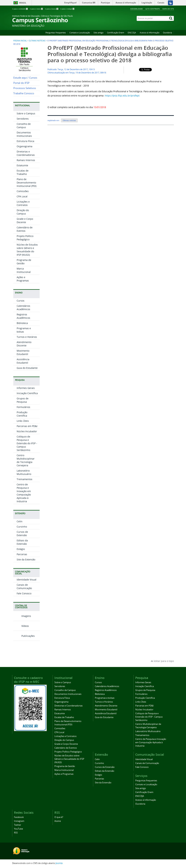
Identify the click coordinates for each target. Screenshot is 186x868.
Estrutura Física (25, 141)
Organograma (25, 146)
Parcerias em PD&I (27, 426)
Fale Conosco (24, 593)
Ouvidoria (167, 33)
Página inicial (20, 41)
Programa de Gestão (24, 262)
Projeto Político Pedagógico (25, 238)
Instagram (19, 821)
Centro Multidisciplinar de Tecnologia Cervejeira (26, 460)
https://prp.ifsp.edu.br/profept (122, 96)
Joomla (59, 863)
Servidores (23, 119)
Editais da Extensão (22, 542)
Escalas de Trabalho (23, 172)
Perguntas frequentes (56, 33)
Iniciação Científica (27, 393)
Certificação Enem (116, 33)
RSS (16, 833)
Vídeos (21, 626)
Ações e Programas (23, 279)
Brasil (23, 3)
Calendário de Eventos (25, 229)
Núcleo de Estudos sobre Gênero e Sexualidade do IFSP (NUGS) (27, 250)
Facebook (19, 817)
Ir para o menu (37, 9)
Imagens (22, 616)
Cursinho (22, 527)
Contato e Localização (80, 33)
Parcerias (22, 554)
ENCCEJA (132, 33)
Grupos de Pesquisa (23, 400)
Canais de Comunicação (24, 586)
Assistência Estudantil (23, 361)
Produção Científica (22, 414)
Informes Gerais (26, 388)
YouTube (18, 829)
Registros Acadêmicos (23, 316)
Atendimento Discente (24, 344)
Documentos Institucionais (24, 134)
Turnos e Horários (27, 337)
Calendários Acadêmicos (23, 308)
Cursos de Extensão (22, 533)
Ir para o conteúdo (20, 9)
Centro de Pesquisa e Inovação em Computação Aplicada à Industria (24, 493)
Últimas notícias (69, 120)
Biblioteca (22, 323)
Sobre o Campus (26, 113)
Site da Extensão (26, 559)
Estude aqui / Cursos (25, 78)
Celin (20, 521)
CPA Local (22, 196)
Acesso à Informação (150, 33)
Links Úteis (23, 421)
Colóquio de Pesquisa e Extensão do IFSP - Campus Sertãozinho (27, 443)
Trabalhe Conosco (24, 93)
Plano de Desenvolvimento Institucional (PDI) (27, 183)
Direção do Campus (23, 212)
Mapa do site (168, 9)
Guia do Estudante (27, 368)
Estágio (21, 549)
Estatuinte (22, 165)
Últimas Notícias (37, 41)
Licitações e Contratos (23, 203)
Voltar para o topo (162, 661)
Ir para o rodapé (67, 9)
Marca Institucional (24, 270)
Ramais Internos (26, 160)
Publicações (24, 636)
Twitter (18, 825)
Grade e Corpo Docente (25, 220)
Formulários (23, 407)
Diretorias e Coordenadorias (26, 153)
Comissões (23, 191)
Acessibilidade (136, 9)
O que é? (59, 817)
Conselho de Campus (24, 126)
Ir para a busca (52, 9)
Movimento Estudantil (23, 352)
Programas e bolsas (24, 330)
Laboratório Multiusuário (24, 472)
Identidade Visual (27, 580)
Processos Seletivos (25, 88)
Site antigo (98, 33)
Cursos (21, 301)
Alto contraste (153, 9)
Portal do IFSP (21, 83)
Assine (58, 821)
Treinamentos (25, 479)
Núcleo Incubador (27, 431)
